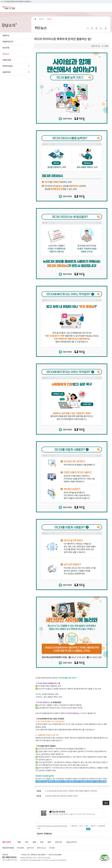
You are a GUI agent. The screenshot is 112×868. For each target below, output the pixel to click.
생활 (34, 842)
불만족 (93, 826)
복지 (27, 842)
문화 (49, 842)
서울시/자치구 (71, 842)
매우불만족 (102, 826)
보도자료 (6, 48)
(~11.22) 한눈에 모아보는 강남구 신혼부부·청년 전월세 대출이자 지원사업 (71, 791)
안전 (42, 842)
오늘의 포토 (7, 60)
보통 (87, 826)
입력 (88, 829)
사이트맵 (52, 848)
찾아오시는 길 (41, 848)
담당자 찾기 (30, 848)
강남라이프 (7, 72)
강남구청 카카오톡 (58, 812)
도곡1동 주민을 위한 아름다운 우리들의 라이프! (62, 796)
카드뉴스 (6, 54)
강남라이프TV (8, 42)
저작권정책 (20, 848)
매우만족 (74, 826)
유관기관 (58, 842)
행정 (19, 842)
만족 (81, 826)
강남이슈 (6, 36)
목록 (106, 803)
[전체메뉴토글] (109, 8)
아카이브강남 (8, 66)
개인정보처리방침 (8, 848)
